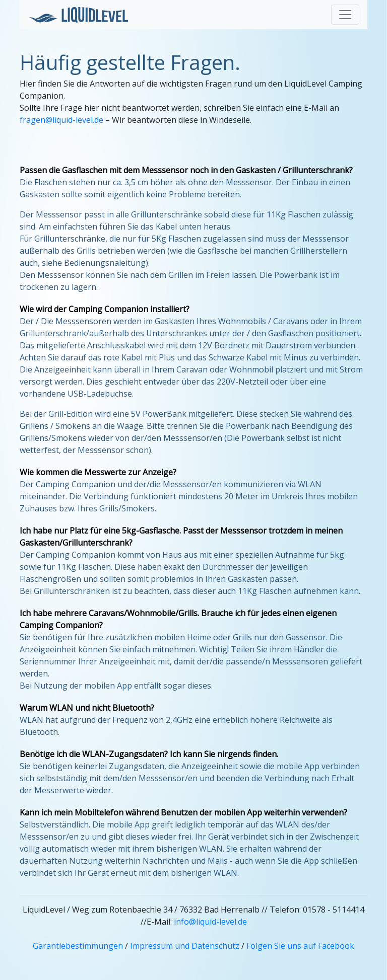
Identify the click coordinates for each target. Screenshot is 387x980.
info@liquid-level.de (210, 922)
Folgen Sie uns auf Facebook (300, 946)
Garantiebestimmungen (78, 946)
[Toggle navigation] (345, 15)
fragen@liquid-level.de (61, 120)
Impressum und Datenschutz (185, 946)
